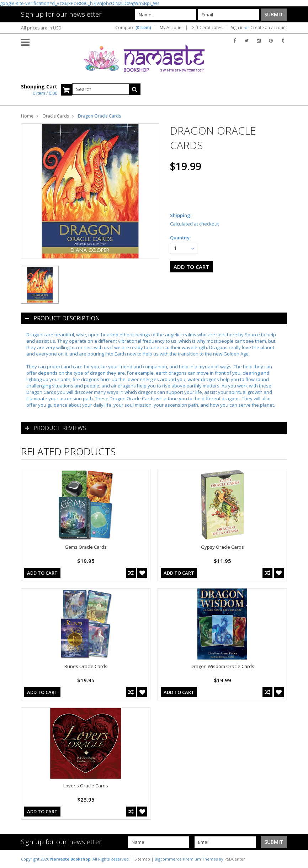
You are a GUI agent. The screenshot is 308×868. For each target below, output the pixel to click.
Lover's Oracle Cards (86, 786)
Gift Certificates (207, 28)
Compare (133, 28)
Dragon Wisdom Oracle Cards (222, 666)
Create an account (269, 28)
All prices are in (41, 28)
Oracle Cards (56, 116)
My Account (171, 28)
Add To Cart (42, 573)
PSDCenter (235, 859)
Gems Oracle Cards (86, 547)
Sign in (237, 28)
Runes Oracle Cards (86, 666)
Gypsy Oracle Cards (222, 547)
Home (27, 116)
